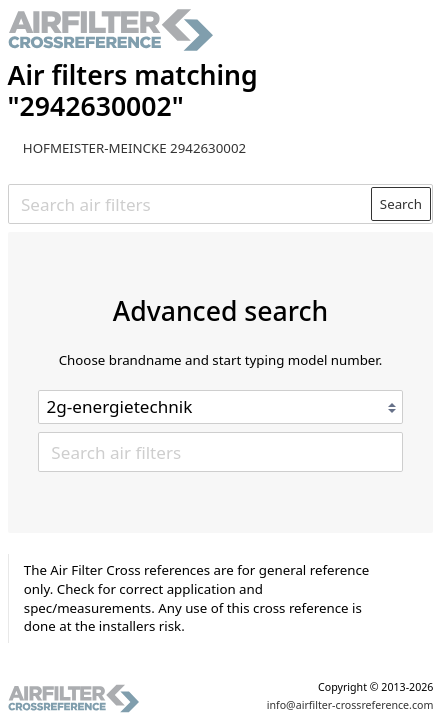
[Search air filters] (190, 204)
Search (401, 204)
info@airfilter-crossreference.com (350, 705)
